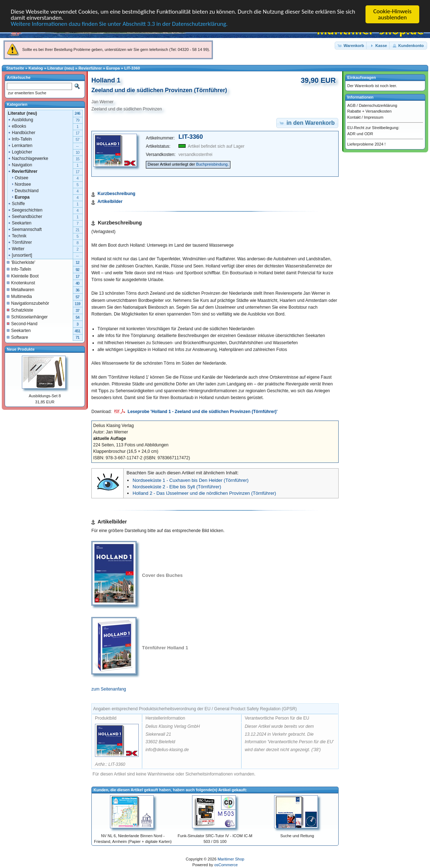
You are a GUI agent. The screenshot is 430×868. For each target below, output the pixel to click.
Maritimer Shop (231, 859)
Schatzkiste (20, 310)
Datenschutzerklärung (378, 105)
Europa (113, 68)
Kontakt (354, 117)
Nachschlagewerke (28, 158)
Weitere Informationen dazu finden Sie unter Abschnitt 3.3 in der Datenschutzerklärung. (119, 23)
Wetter (16, 248)
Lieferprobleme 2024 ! (366, 144)
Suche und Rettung (297, 836)
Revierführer (90, 68)
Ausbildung (20, 119)
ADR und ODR (360, 133)
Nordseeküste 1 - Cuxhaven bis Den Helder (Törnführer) (191, 480)
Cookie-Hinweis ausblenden (393, 14)
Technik (17, 236)
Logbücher (20, 152)
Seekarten (20, 223)
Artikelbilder (110, 201)
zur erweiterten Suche (27, 93)
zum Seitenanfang (109, 689)
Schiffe (16, 203)
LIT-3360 (132, 68)
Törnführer (20, 242)
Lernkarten (20, 145)
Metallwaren (21, 289)
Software (17, 337)
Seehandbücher (25, 216)
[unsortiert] (20, 255)
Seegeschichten (25, 210)
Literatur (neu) (61, 68)
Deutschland (23, 190)
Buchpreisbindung (212, 164)
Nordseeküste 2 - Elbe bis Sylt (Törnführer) (177, 487)
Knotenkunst (21, 283)
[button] (351, 45)
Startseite (15, 68)
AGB (351, 105)
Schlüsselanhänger (27, 317)
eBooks (17, 126)
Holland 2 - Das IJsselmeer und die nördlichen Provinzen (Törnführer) (204, 493)
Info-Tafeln (20, 139)
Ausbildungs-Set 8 (45, 396)
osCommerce (226, 865)
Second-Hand (22, 323)
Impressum (373, 117)
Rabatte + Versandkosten (369, 111)
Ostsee (18, 177)
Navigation (20, 165)
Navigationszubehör (28, 303)
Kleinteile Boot (23, 276)
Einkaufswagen (362, 77)
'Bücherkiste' (21, 262)
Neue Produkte (21, 349)
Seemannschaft (25, 229)
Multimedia (19, 296)
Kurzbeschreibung (116, 194)
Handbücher (21, 132)
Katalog (36, 68)
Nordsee (19, 184)
